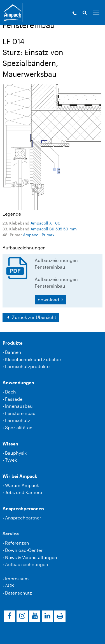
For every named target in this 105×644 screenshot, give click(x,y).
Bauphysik (16, 453)
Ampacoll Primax (39, 235)
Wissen (10, 444)
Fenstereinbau (20, 413)
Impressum (17, 579)
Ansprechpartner (23, 518)
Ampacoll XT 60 (46, 223)
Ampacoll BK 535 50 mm (54, 229)
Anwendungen (18, 382)
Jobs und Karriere (24, 492)
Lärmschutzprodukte (27, 366)
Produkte (12, 343)
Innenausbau (19, 406)
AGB (10, 585)
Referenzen (17, 543)
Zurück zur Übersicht (34, 317)
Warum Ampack (22, 485)
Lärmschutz (18, 420)
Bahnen (13, 352)
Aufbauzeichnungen (27, 564)
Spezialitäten (19, 427)
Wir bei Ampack (20, 476)
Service (11, 534)
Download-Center (24, 550)
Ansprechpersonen (23, 508)
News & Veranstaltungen (31, 557)
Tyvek (11, 460)
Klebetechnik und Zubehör (33, 359)
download (49, 300)
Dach (11, 392)
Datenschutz (18, 593)
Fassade (14, 399)
